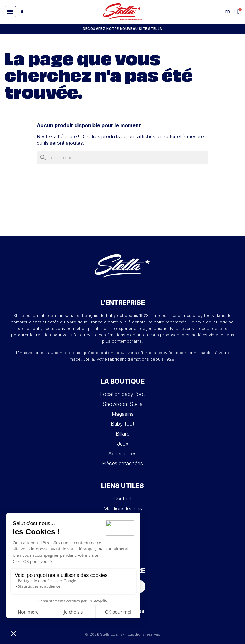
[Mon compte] (234, 12)
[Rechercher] (122, 158)
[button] (10, 12)
